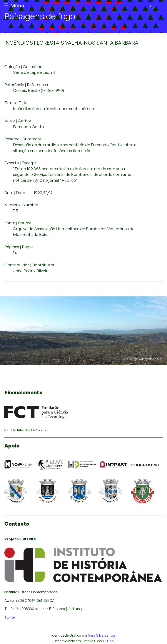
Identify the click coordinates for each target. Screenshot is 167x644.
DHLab (108, 641)
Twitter (10, 617)
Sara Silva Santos (102, 635)
